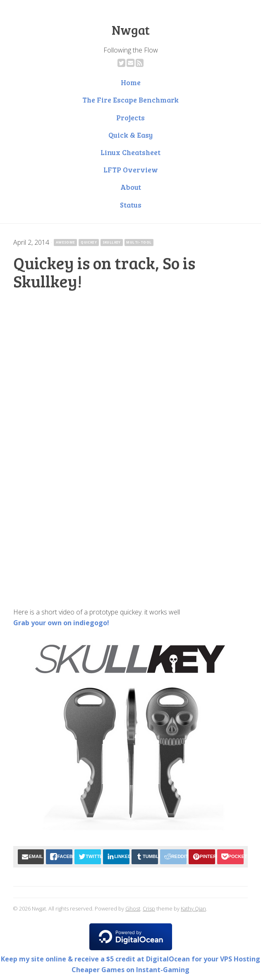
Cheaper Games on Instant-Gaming (130, 970)
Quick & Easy (130, 135)
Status (131, 205)
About (131, 187)
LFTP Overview (131, 170)
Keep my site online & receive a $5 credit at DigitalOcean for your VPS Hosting (130, 959)
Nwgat (131, 30)
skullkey (112, 242)
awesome (66, 242)
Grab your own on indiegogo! (61, 623)
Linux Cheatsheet (130, 152)
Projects (130, 117)
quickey (89, 242)
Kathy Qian (193, 908)
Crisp (149, 908)
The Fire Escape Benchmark (130, 100)
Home (131, 82)
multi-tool (139, 242)
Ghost (133, 908)
